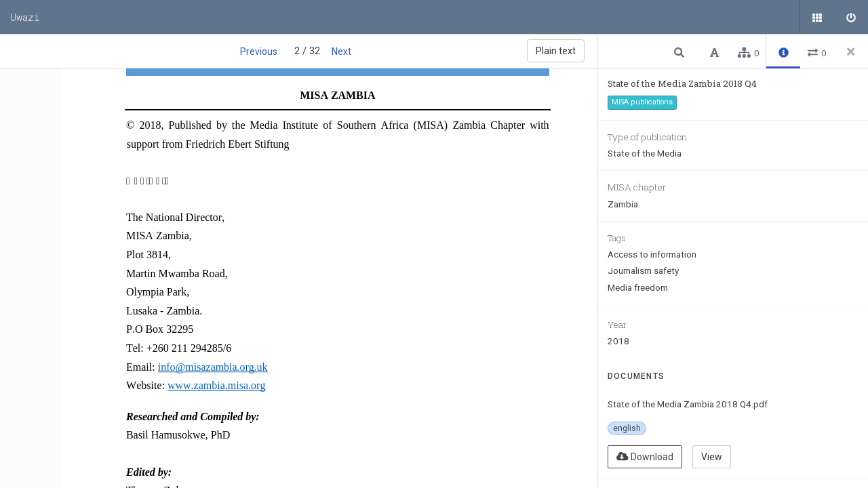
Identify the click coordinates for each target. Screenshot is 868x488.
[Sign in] (851, 17)
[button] (681, 52)
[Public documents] (817, 17)
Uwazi (25, 17)
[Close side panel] (851, 52)
